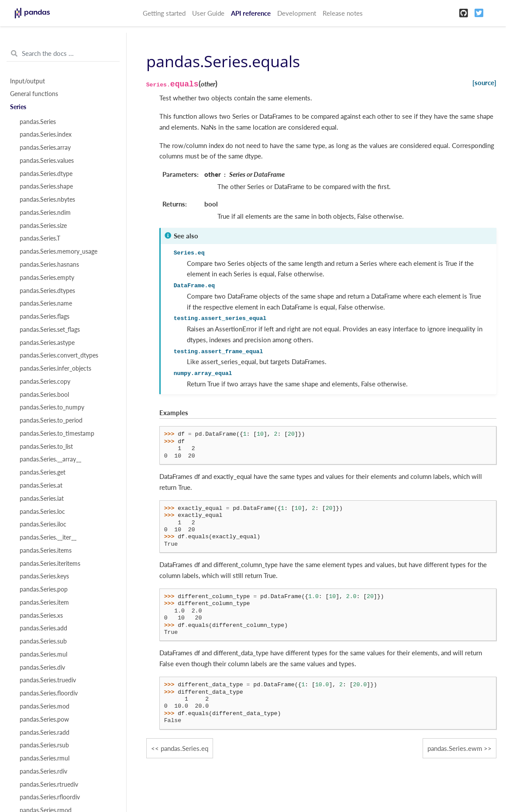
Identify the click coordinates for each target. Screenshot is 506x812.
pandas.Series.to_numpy (52, 407)
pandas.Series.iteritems (50, 564)
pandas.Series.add (43, 628)
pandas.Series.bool (44, 395)
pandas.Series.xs (41, 616)
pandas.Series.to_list (46, 447)
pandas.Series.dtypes (47, 291)
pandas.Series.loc (42, 512)
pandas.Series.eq (184, 748)
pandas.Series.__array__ (50, 459)
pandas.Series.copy (45, 382)
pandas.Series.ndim (45, 213)
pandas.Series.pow (44, 719)
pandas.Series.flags (45, 317)
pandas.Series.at (41, 485)
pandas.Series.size (43, 226)
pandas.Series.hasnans (49, 265)
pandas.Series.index (46, 134)
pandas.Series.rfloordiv (50, 797)
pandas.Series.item (44, 602)
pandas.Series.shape (46, 186)
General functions (34, 94)
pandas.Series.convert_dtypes (59, 355)
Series (18, 107)
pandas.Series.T (40, 238)
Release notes (343, 13)
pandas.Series (38, 122)
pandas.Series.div (42, 667)
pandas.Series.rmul (45, 758)
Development (297, 13)
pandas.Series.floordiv (49, 693)
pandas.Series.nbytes (47, 200)
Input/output (28, 81)
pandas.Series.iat (42, 499)
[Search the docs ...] (63, 54)
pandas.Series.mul (43, 654)
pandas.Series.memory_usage (59, 251)
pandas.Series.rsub (44, 745)
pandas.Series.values (47, 161)
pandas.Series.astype (47, 343)
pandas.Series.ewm (455, 748)
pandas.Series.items (46, 551)
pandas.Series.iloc (43, 524)
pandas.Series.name (46, 303)
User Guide (208, 13)
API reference (251, 13)
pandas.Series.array (45, 148)
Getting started (164, 13)
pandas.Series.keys (44, 576)
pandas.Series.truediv (48, 680)
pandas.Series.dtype (46, 174)
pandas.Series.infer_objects (55, 368)
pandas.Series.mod (45, 706)
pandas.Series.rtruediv (49, 784)
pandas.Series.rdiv (43, 771)
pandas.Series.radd (45, 733)
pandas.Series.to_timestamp (57, 434)
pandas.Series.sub (43, 641)
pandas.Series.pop (44, 589)
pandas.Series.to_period (51, 420)
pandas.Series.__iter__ (48, 537)
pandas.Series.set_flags (50, 330)
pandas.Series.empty (47, 278)
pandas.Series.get (43, 472)
